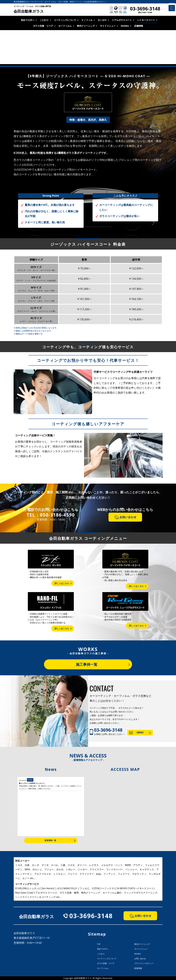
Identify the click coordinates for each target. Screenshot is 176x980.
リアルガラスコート (122, 20)
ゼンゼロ (102, 20)
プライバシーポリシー (144, 963)
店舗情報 (139, 26)
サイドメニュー (108, 26)
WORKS (125, 26)
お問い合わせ (140, 959)
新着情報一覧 (50, 840)
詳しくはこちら (62, 583)
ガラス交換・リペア (43, 26)
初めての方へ (28, 20)
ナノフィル (87, 20)
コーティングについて (65, 20)
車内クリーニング (86, 26)
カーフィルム (65, 26)
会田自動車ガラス (32, 10)
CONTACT (140, 732)
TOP (99, 944)
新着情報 (138, 968)
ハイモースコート (146, 20)
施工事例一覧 (87, 664)
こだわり (44, 20)
